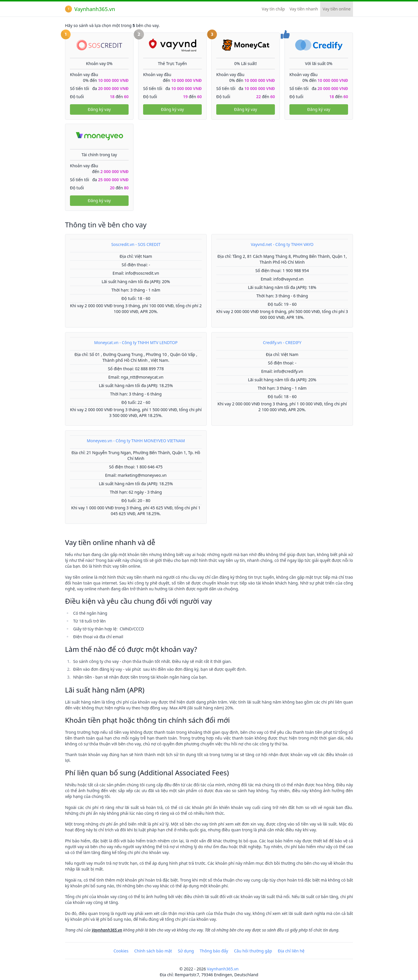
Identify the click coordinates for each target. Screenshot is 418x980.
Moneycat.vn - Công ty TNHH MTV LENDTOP (136, 342)
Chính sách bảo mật (153, 951)
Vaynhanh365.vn (90, 9)
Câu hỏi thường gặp (253, 951)
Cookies (121, 951)
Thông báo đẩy (214, 951)
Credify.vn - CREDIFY (282, 342)
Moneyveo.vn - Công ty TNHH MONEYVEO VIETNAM (136, 441)
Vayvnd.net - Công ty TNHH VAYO (282, 244)
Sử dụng (186, 951)
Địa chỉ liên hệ (291, 951)
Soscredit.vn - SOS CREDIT (136, 244)
